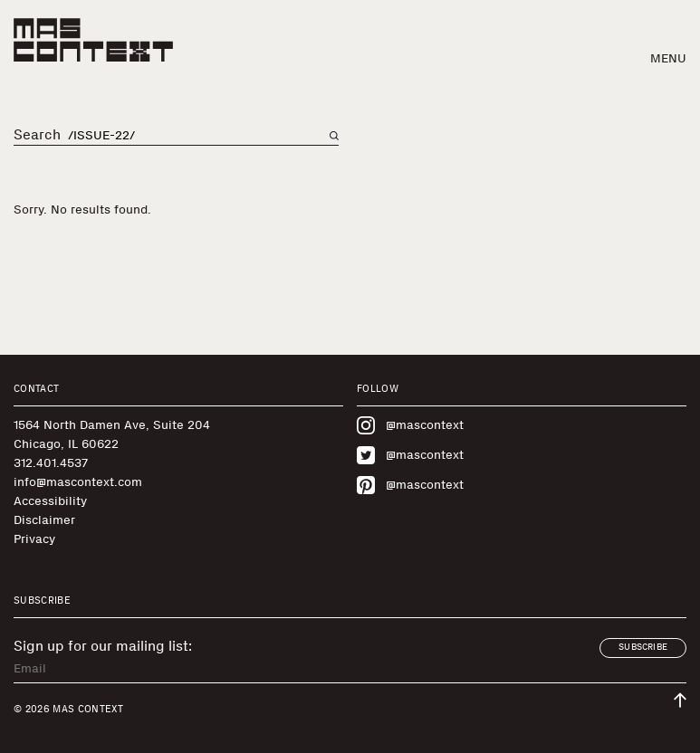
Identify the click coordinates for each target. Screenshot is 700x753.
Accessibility (50, 501)
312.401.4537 (51, 463)
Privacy (34, 539)
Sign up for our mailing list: (103, 646)
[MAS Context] (93, 40)
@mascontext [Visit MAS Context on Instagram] (410, 425)
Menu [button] (668, 58)
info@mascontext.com (78, 482)
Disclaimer (44, 520)
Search (37, 135)
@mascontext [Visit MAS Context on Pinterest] (410, 485)
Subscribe (643, 647)
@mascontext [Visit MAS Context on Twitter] (410, 455)
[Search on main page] (334, 136)
